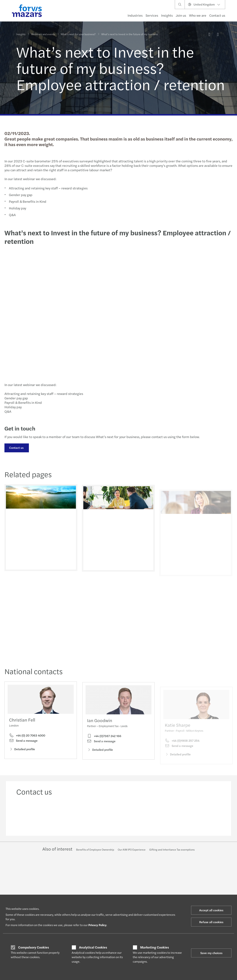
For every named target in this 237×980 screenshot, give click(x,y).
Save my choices (211, 953)
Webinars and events (43, 34)
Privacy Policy (97, 925)
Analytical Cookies (93, 947)
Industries (135, 15)
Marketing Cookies (155, 947)
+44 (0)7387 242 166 (104, 744)
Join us (181, 15)
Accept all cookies (211, 910)
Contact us (217, 15)
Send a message (23, 742)
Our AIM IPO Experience (132, 849)
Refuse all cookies (211, 922)
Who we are (198, 15)
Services (152, 15)
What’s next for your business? (78, 34)
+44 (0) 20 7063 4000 (27, 737)
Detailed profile (22, 751)
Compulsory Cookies (34, 947)
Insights (167, 15)
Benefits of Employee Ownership (95, 849)
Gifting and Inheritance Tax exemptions (172, 849)
